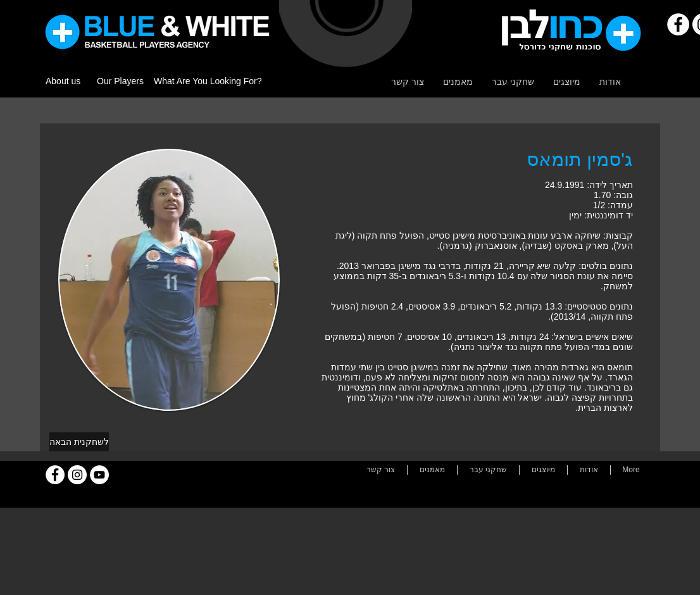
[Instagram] (77, 475)
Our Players (120, 81)
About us (63, 81)
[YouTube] (99, 475)
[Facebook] (678, 24)
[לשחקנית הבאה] (79, 442)
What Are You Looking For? (208, 81)
